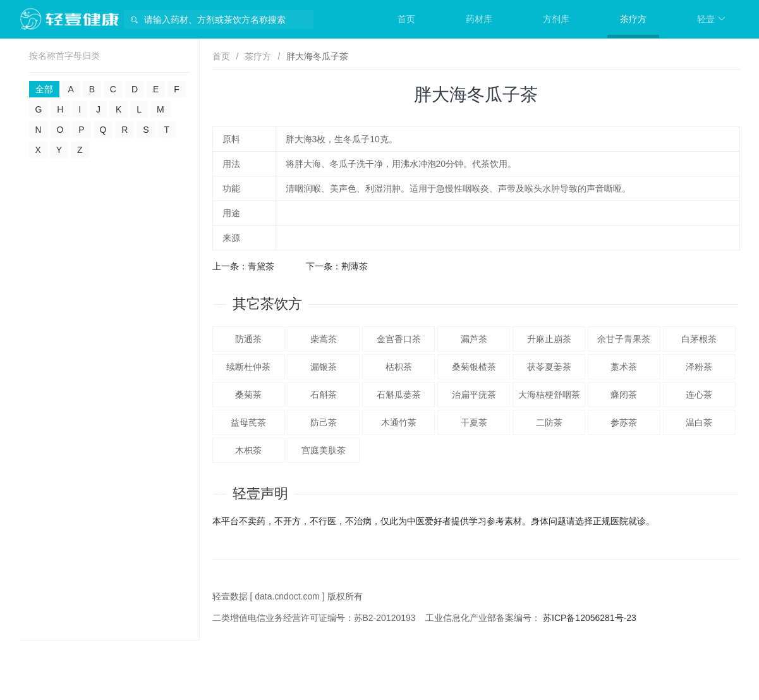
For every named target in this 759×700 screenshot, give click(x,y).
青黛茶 (261, 266)
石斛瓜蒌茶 (399, 395)
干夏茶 (474, 422)
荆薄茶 (355, 266)
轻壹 (711, 19)
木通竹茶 (399, 422)
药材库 (479, 19)
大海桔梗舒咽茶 (549, 395)
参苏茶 (624, 422)
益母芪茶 (248, 422)
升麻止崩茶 (549, 339)
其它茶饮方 (267, 304)
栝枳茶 (399, 367)
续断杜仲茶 (248, 367)
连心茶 (699, 395)
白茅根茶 (699, 339)
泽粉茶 (699, 367)
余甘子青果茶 (624, 339)
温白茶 (699, 422)
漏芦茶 (474, 339)
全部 (44, 89)
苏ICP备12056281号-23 (590, 618)
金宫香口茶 (399, 339)
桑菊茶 (248, 395)
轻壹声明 (260, 494)
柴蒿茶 (324, 339)
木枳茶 (248, 450)
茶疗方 (633, 19)
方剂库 (556, 19)
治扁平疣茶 (474, 395)
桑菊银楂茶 (474, 367)
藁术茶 (624, 367)
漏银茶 (324, 367)
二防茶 (549, 422)
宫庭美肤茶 (324, 450)
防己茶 (324, 422)
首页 (406, 19)
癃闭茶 (624, 395)
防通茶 (248, 339)
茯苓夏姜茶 (549, 367)
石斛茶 (324, 395)
